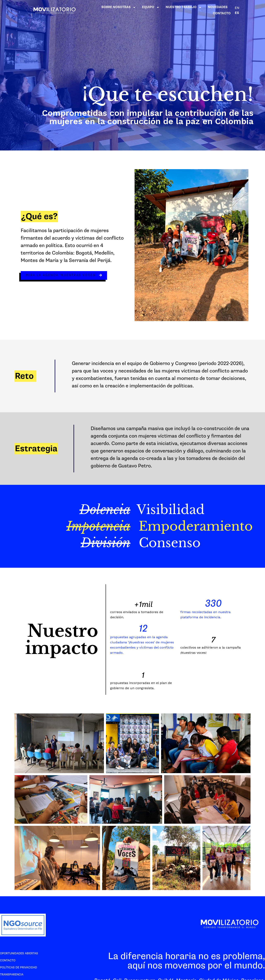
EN (237, 8)
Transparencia (12, 975)
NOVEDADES (218, 7)
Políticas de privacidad (19, 967)
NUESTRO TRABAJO (184, 7)
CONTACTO (222, 13)
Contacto (8, 960)
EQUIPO (151, 7)
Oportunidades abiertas (19, 953)
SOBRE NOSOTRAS (119, 7)
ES (237, 13)
